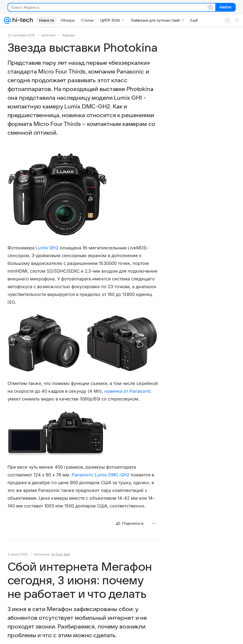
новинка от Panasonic (128, 391)
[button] (57, 195)
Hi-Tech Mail (61, 554)
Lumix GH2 (47, 248)
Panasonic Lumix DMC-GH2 (101, 475)
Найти (225, 8)
